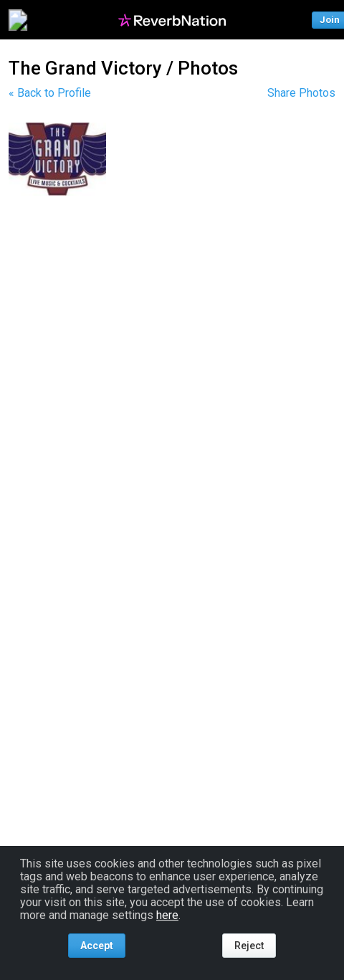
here (167, 915)
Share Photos (301, 93)
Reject (249, 946)
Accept (97, 946)
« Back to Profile (50, 93)
